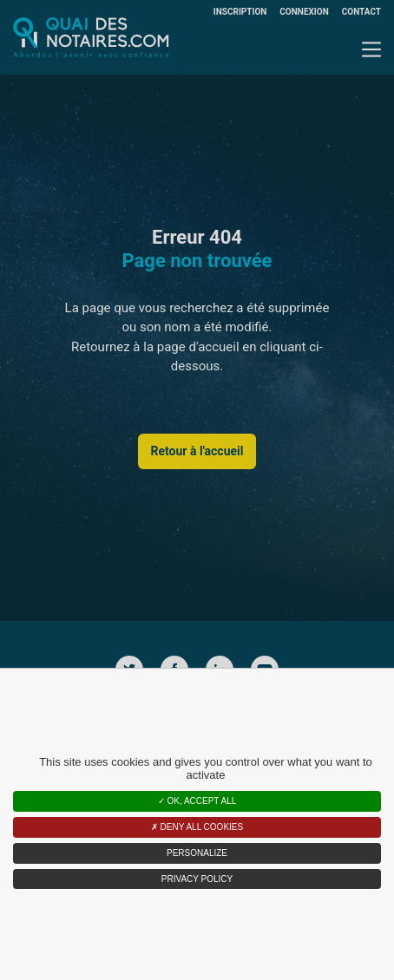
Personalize (197, 853)
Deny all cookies (197, 827)
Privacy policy (197, 879)
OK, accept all (197, 801)
